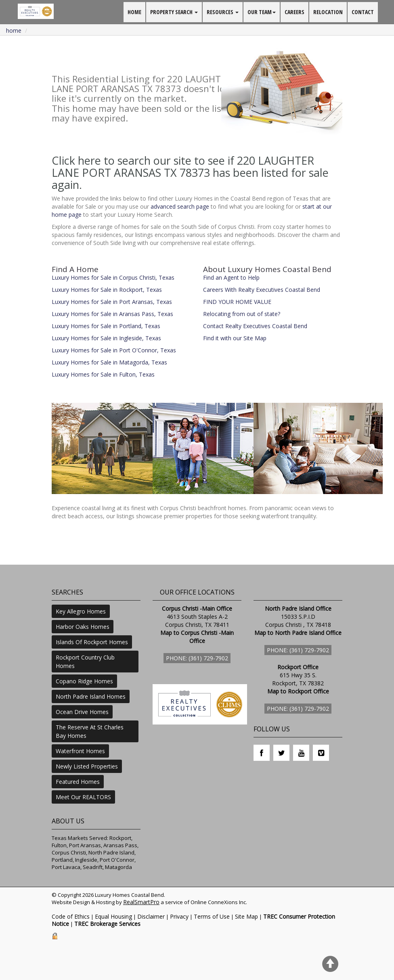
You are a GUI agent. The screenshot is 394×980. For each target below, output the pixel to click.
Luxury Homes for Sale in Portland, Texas (106, 326)
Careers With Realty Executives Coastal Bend (262, 290)
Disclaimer (151, 916)
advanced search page (180, 206)
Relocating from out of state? (242, 314)
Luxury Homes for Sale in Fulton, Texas (103, 374)
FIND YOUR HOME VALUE (237, 302)
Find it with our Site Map (235, 338)
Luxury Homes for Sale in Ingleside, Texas (106, 338)
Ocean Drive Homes (82, 712)
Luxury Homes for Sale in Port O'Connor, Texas (114, 350)
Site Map (246, 916)
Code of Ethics (71, 916)
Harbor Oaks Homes (83, 627)
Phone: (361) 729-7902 (197, 658)
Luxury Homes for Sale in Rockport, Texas (107, 290)
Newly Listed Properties (87, 766)
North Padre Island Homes (91, 696)
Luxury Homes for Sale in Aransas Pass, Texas (112, 314)
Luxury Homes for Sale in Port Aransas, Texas (112, 302)
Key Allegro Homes (81, 611)
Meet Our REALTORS (83, 797)
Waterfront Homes (80, 751)
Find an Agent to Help (231, 277)
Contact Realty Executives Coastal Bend (255, 326)
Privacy (179, 916)
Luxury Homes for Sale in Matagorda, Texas (109, 362)
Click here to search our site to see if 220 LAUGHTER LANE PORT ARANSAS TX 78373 (183, 166)
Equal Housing (113, 916)
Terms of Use (212, 916)
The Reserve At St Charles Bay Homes (90, 731)
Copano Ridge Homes (84, 681)
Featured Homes (78, 782)
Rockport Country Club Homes (85, 662)
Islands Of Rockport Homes (92, 642)
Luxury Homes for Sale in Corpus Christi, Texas (113, 277)
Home (14, 30)
